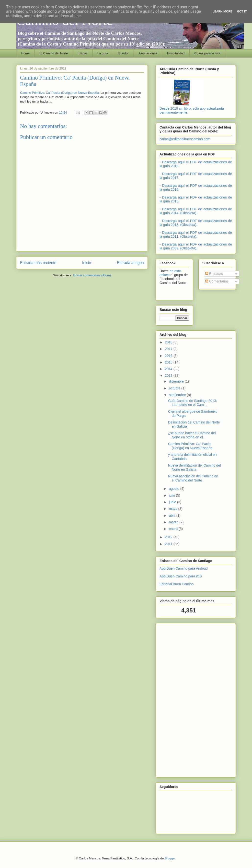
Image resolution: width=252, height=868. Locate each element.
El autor (123, 53)
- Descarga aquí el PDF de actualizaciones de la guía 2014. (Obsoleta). (196, 211)
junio (173, 502)
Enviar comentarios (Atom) (92, 275)
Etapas (83, 53)
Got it (242, 11)
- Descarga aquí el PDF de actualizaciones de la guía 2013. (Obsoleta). (196, 223)
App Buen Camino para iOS (181, 576)
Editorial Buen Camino (177, 584)
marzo (174, 522)
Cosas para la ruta (207, 53)
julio (172, 495)
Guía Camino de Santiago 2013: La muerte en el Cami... (193, 403)
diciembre (177, 381)
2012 (169, 537)
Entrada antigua (130, 263)
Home (26, 53)
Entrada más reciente (38, 263)
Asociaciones (148, 53)
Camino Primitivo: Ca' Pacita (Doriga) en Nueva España (59, 93)
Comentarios (217, 281)
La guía (103, 53)
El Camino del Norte (54, 53)
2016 (169, 356)
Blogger (170, 858)
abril (172, 516)
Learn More (222, 11)
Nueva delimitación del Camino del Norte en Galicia (195, 467)
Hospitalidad (176, 53)
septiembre (178, 395)
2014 (169, 369)
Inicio (87, 263)
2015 (169, 362)
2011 (169, 544)
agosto (174, 489)
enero (174, 529)
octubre (175, 388)
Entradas (214, 274)
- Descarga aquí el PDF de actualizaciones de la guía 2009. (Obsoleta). (196, 246)
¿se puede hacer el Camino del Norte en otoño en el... (192, 435)
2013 (169, 375)
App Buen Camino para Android (184, 568)
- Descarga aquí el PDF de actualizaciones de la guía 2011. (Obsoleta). (196, 235)
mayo (173, 509)
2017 (169, 349)
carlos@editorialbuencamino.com (185, 139)
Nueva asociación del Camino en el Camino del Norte (193, 478)
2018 (169, 342)
